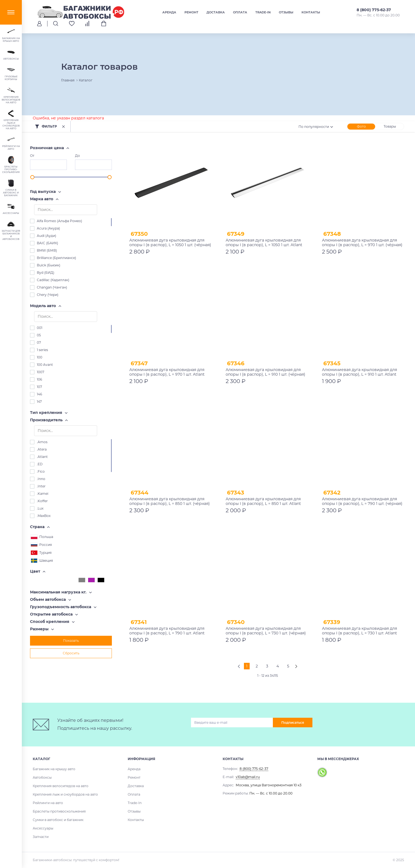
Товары (390, 126)
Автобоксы (42, 777)
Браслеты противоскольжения (59, 811)
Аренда (169, 12)
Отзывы (286, 12)
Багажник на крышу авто (54, 769)
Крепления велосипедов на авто (61, 786)
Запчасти (41, 837)
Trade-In (263, 12)
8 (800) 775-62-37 (374, 10)
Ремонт (191, 12)
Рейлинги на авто (48, 803)
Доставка (216, 12)
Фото (361, 126)
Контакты (311, 12)
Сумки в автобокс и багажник (58, 820)
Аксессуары (43, 828)
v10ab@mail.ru (248, 777)
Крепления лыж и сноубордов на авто (65, 794)
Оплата (240, 12)
